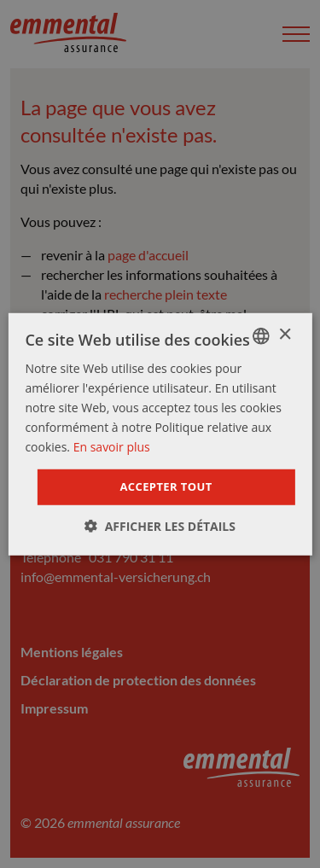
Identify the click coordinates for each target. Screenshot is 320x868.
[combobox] (261, 335)
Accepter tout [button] (166, 486)
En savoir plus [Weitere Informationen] (112, 447)
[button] (160, 526)
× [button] (285, 335)
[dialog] (160, 434)
